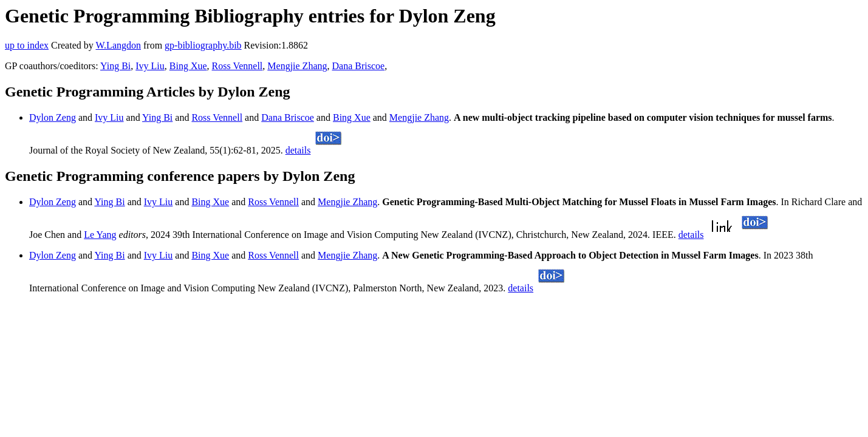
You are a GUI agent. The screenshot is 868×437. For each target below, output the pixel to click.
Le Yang (100, 235)
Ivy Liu (150, 66)
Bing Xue (188, 66)
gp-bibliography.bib (203, 45)
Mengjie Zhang (297, 66)
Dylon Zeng (53, 117)
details (298, 150)
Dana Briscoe (359, 66)
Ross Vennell (238, 66)
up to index (27, 45)
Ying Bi (115, 66)
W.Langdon (118, 45)
